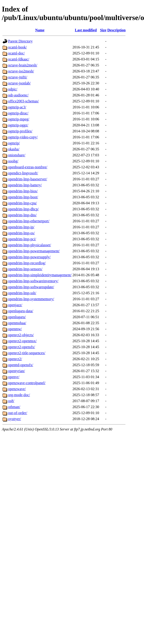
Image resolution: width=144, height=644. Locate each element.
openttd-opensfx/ (21, 365)
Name (40, 30)
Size (103, 30)
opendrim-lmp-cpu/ (22, 203)
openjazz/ (15, 305)
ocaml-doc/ (16, 53)
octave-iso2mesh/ (21, 71)
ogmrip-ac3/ (17, 107)
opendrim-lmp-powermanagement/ (34, 251)
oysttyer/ (15, 419)
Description (116, 30)
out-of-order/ (18, 413)
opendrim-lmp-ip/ (21, 227)
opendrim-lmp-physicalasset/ (30, 245)
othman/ (14, 407)
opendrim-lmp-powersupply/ (29, 257)
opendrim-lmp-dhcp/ (23, 209)
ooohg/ (13, 161)
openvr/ (14, 377)
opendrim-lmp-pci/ (22, 239)
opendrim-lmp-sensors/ (25, 269)
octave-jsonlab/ (19, 83)
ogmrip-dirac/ (18, 113)
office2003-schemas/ (23, 101)
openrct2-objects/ (21, 335)
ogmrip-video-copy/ (23, 137)
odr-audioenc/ (18, 95)
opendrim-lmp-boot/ (23, 197)
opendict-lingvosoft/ (23, 173)
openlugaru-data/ (21, 311)
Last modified (86, 30)
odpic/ (13, 89)
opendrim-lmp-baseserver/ (28, 179)
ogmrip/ (14, 143)
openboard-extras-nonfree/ (28, 167)
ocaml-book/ (17, 47)
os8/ (11, 401)
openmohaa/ (17, 323)
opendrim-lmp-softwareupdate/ (31, 287)
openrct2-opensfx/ (21, 347)
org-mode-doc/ (19, 395)
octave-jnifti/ (18, 77)
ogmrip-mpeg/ (19, 119)
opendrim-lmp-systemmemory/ (31, 299)
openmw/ (15, 329)
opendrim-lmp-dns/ (22, 215)
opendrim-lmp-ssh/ (22, 293)
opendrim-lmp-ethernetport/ (29, 221)
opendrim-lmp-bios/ (23, 191)
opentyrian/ (17, 371)
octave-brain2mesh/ (23, 65)
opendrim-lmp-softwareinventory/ (33, 281)
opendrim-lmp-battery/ (25, 185)
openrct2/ (15, 359)
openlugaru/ (17, 317)
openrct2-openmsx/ (22, 341)
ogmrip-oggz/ (18, 125)
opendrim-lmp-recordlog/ (27, 263)
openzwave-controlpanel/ (27, 383)
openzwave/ (17, 389)
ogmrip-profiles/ (20, 131)
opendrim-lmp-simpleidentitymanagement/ (40, 275)
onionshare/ (17, 155)
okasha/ (14, 149)
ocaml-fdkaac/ (19, 59)
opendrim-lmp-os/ (21, 233)
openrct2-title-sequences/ (27, 353)
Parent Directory (20, 41)
